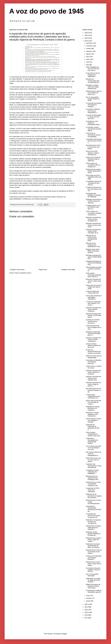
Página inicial (43, 270)
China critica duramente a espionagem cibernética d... (94, 297)
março (88, 596)
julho (88, 57)
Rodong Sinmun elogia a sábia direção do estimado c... (93, 528)
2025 (86, 35)
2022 (86, 604)
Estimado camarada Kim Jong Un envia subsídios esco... (93, 378)
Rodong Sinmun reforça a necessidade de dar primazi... (94, 552)
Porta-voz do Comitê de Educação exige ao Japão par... (93, 159)
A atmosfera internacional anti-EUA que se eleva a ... (94, 141)
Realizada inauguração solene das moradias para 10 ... (93, 334)
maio (88, 62)
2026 (86, 33)
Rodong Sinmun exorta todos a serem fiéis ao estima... (94, 564)
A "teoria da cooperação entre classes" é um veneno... (93, 303)
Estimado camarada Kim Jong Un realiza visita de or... (93, 281)
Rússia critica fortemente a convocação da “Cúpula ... (94, 402)
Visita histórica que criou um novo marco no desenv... (93, 460)
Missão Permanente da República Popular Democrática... (93, 586)
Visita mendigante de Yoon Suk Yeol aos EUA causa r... (93, 69)
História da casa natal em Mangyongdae (94, 357)
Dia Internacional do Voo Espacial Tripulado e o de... (94, 390)
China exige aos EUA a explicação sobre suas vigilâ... (94, 177)
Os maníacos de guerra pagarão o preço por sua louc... (93, 570)
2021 (86, 607)
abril (88, 65)
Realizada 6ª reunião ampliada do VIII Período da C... (92, 414)
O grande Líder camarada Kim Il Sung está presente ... (94, 466)
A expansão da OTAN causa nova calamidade (93, 490)
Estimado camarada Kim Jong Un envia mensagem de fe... (93, 231)
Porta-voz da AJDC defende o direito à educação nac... (92, 153)
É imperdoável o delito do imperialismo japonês (94, 591)
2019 (86, 612)
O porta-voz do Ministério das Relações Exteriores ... (94, 558)
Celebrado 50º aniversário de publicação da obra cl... (93, 427)
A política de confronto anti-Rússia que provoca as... (93, 321)
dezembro (90, 43)
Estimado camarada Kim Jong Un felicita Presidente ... (93, 309)
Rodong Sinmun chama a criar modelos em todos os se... (94, 93)
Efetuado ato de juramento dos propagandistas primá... (92, 238)
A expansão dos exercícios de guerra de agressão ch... (93, 516)
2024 (86, 38)
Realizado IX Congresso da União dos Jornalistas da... (93, 522)
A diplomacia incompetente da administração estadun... (92, 441)
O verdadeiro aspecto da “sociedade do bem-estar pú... (93, 183)
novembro (90, 46)
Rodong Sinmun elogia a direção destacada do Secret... (93, 171)
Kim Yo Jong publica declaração (92, 575)
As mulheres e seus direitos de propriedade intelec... (93, 123)
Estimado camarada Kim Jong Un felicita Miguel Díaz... (94, 257)
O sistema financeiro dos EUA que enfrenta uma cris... (94, 189)
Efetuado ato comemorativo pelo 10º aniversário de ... (93, 81)
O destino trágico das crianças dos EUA (92, 292)
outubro (89, 49)
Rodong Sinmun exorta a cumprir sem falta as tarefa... (94, 287)
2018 (86, 615)
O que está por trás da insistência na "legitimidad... (93, 75)
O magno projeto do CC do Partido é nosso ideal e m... (93, 207)
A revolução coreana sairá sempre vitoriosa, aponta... (94, 129)
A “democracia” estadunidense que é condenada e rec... (93, 396)
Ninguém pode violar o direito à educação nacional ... (93, 251)
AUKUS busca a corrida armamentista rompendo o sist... (93, 484)
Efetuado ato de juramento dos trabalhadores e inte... (93, 245)
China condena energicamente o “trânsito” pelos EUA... (94, 434)
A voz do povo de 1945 (47, 11)
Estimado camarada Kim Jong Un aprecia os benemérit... (93, 372)
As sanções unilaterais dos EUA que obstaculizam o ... (93, 111)
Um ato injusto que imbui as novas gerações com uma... (94, 448)
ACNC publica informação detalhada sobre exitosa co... (93, 275)
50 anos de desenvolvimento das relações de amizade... (94, 352)
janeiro (89, 601)
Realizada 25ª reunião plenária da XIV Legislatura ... (93, 408)
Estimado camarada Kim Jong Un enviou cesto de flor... (93, 225)
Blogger (65, 634)
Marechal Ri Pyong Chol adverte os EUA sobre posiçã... (94, 315)
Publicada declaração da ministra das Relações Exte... (94, 263)
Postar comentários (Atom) (23, 273)
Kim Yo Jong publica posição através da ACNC (93, 99)
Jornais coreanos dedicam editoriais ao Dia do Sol (93, 346)
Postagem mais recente (17, 270)
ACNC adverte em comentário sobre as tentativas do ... (93, 165)
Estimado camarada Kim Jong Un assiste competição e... (93, 340)
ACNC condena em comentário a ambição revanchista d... (94, 213)
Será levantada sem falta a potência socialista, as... (94, 269)
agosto (89, 54)
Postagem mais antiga (68, 270)
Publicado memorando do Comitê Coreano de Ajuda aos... (94, 201)
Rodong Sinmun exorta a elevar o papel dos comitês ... (94, 540)
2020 (86, 610)
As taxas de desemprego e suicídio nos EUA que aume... (94, 117)
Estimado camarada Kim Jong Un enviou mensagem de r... (93, 219)
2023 (86, 41)
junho (88, 59)
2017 (86, 618)
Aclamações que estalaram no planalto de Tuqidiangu (93, 195)
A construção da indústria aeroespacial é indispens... (94, 105)
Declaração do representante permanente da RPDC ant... (94, 509)
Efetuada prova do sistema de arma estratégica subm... (93, 478)
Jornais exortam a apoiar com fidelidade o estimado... (94, 420)
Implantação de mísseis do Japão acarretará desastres (93, 580)
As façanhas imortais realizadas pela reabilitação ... (92, 472)
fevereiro (89, 598)
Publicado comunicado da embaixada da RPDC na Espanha (93, 546)
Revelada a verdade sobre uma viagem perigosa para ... (92, 87)
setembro (89, 51)
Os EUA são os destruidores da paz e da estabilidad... (93, 135)
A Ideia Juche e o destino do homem (94, 367)
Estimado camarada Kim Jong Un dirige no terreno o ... (93, 384)
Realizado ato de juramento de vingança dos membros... (94, 496)
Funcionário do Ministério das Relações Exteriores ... (94, 362)
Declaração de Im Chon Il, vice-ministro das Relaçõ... (93, 147)
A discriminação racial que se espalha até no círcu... (94, 327)
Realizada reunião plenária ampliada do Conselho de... (93, 534)
